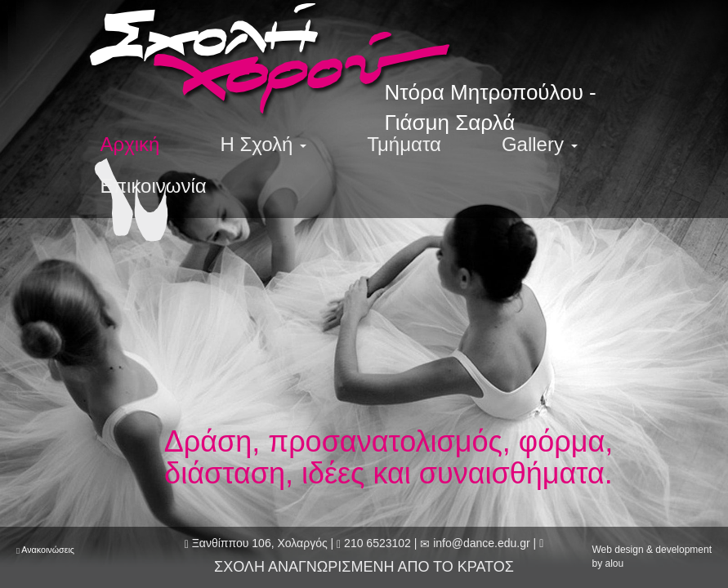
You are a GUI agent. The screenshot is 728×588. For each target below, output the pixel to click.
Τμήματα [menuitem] (404, 144)
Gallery (540, 144)
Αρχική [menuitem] (130, 144)
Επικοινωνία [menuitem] (154, 186)
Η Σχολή (263, 144)
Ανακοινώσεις (48, 550)
